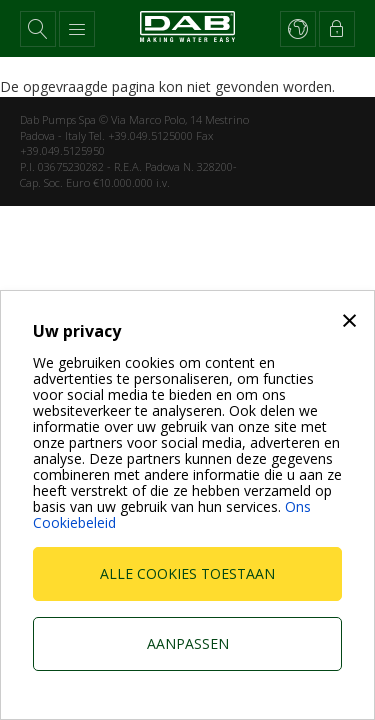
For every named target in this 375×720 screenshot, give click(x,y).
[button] (38, 29)
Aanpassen (188, 643)
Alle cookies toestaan (187, 573)
